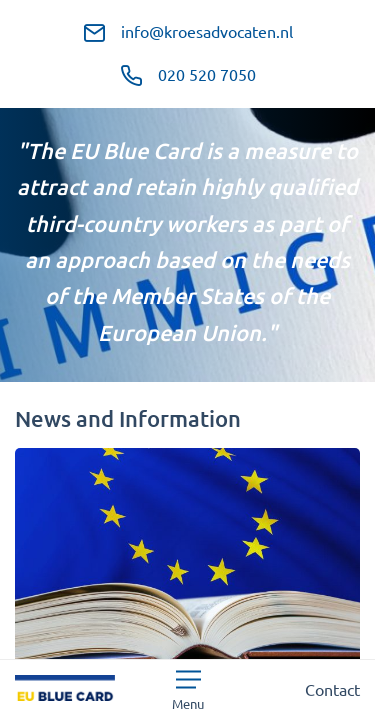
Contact (332, 690)
